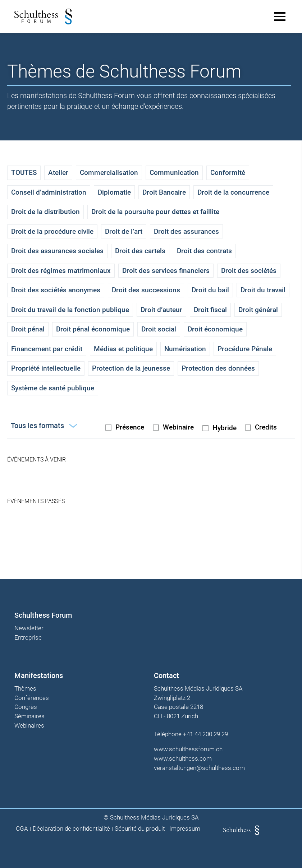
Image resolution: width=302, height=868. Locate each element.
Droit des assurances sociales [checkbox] (57, 251)
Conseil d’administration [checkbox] (49, 192)
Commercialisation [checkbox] (109, 173)
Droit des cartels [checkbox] (140, 251)
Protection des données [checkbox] (218, 368)
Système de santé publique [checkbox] (53, 388)
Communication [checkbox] (174, 173)
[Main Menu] (280, 17)
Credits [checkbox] (266, 427)
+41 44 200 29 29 (205, 734)
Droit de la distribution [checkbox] (45, 212)
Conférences (32, 698)
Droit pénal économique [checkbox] (93, 329)
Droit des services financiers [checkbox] (166, 271)
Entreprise (28, 638)
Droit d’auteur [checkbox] (161, 310)
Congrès (26, 707)
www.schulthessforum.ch (188, 749)
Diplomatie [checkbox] (114, 192)
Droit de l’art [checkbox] (124, 231)
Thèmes (25, 689)
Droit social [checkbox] (159, 329)
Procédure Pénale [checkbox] (245, 349)
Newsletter (29, 628)
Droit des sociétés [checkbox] (249, 271)
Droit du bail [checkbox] (210, 290)
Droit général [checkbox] (258, 310)
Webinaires (29, 726)
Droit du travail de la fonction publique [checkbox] (70, 310)
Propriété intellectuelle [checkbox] (46, 368)
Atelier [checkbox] (58, 173)
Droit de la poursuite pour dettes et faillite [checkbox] (155, 212)
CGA (22, 829)
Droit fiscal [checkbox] (210, 310)
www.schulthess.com (183, 758)
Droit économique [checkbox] (215, 329)
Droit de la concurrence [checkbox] (233, 192)
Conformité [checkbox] (228, 173)
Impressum (185, 829)
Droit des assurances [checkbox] (186, 231)
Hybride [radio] (225, 428)
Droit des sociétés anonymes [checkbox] (56, 290)
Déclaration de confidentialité (71, 829)
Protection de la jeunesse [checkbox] (131, 368)
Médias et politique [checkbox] (123, 349)
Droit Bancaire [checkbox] (164, 192)
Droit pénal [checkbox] (28, 329)
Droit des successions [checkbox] (146, 290)
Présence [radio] (130, 427)
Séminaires (29, 716)
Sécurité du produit (140, 829)
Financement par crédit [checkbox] (47, 349)
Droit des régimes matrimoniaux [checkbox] (61, 271)
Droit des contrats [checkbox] (204, 251)
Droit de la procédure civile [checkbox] (52, 231)
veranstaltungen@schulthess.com (199, 768)
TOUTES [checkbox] (24, 173)
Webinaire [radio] (178, 427)
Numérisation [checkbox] (185, 349)
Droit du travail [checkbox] (263, 290)
